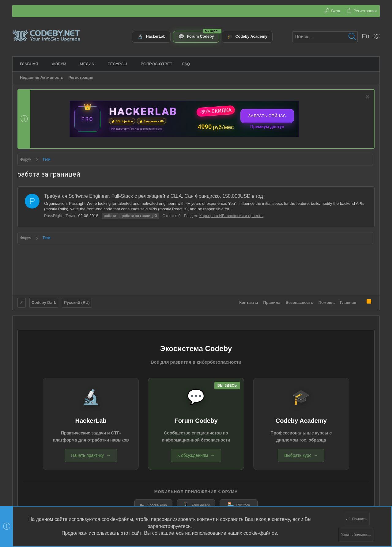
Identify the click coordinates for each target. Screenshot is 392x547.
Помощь (327, 300)
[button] (40, 64)
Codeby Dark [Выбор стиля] (44, 300)
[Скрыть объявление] (367, 98)
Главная (348, 300)
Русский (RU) (77, 300)
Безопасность (300, 300)
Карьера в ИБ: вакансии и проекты (231, 216)
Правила (272, 300)
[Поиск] (325, 37)
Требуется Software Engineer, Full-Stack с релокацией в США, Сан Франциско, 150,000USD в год (154, 196)
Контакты (249, 300)
